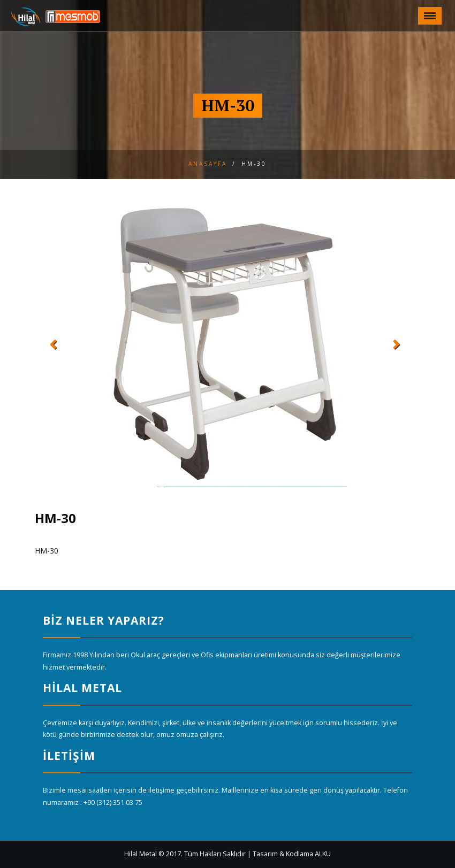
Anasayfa (208, 164)
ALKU (323, 854)
